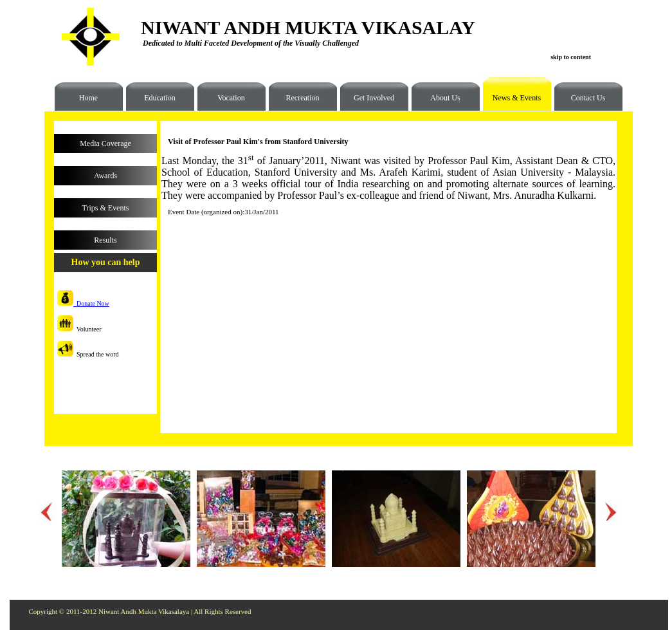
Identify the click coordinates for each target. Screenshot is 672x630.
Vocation (231, 98)
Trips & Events (106, 208)
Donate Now (83, 303)
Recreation (303, 98)
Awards (105, 176)
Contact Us (588, 98)
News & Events (512, 102)
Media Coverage (105, 144)
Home (88, 98)
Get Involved (374, 98)
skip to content (571, 57)
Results (105, 240)
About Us (445, 98)
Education (160, 98)
